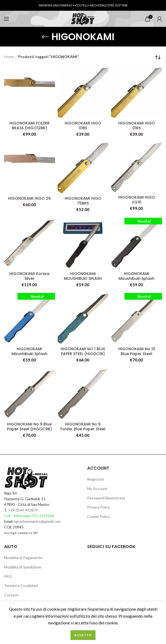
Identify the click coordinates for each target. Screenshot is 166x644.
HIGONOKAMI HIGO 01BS (83, 126)
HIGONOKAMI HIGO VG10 (137, 200)
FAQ (8, 576)
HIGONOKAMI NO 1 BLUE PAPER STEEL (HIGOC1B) (83, 351)
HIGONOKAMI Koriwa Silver (29, 276)
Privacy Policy (99, 507)
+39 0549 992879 (23, 510)
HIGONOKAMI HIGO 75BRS (83, 201)
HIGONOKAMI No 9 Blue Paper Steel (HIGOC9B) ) (29, 429)
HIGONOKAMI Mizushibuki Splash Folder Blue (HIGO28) (29, 354)
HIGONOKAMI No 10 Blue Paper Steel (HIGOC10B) (137, 354)
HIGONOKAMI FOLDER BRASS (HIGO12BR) (29, 126)
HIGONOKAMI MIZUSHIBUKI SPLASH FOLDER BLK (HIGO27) (83, 278)
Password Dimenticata (106, 498)
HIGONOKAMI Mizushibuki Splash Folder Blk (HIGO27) (137, 278)
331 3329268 (43, 516)
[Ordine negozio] (158, 57)
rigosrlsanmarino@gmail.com (37, 521)
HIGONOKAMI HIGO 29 (29, 198)
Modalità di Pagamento (23, 558)
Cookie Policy (98, 516)
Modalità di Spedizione (23, 567)
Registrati (95, 479)
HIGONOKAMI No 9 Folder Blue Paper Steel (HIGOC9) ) (83, 429)
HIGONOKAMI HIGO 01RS (137, 126)
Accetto (83, 635)
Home (9, 57)
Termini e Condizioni (21, 586)
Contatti (11, 595)
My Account (97, 489)
